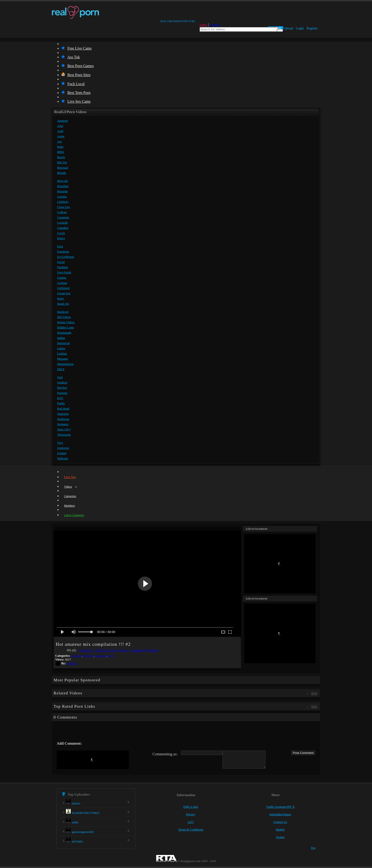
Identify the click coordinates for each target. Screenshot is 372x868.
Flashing (63, 267)
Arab (60, 131)
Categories (70, 496)
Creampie (63, 217)
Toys (60, 443)
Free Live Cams (76, 48)
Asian (61, 136)
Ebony (61, 238)
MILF (61, 369)
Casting (62, 196)
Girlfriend (63, 288)
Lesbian (62, 353)
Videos (203, 25)
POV (60, 398)
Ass (60, 141)
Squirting (63, 414)
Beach (61, 157)
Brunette (63, 191)
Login (300, 28)
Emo (60, 246)
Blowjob (63, 181)
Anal (60, 126)
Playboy (62, 388)
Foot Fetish (64, 272)
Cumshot (63, 228)
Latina (61, 348)
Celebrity (63, 202)
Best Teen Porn (76, 93)
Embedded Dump (280, 814)
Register (312, 28)
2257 (191, 822)
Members (215, 25)
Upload (288, 28)
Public (61, 403)
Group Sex (64, 293)
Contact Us (280, 822)
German (62, 283)
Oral (60, 377)
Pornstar (62, 393)
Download (86, 650)
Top (313, 848)
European (63, 252)
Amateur (63, 121)
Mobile (280, 829)
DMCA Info (191, 807)
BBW (61, 152)
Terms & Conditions (191, 829)
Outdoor (62, 382)
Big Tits (62, 162)
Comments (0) (139, 650)
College (62, 212)
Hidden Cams (66, 327)
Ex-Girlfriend (66, 257)
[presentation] (93, 760)
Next (314, 693)
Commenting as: (165, 754)
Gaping (62, 278)
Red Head (63, 409)
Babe (60, 147)
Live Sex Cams (76, 101)
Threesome (64, 435)
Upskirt (62, 453)
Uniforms (63, 448)
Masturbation (65, 364)
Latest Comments (74, 515)
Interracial (63, 343)
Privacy (191, 814)
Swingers (63, 424)
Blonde (62, 173)
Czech (61, 233)
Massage (63, 359)
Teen (111, 656)
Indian (61, 338)
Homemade (64, 333)
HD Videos (64, 317)
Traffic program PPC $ (280, 807)
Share (124, 650)
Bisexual (63, 168)
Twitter (280, 837)
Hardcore (63, 312)
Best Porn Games (77, 66)
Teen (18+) (64, 429)
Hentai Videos (66, 322)
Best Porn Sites (76, 75)
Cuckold (62, 223)
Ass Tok (70, 57)
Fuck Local (73, 84)
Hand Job (63, 304)
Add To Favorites (107, 650)
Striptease (63, 419)
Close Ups (64, 207)
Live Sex (70, 477)
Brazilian (63, 186)
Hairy (61, 298)
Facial (61, 262)
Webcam (63, 458)
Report (154, 650)
